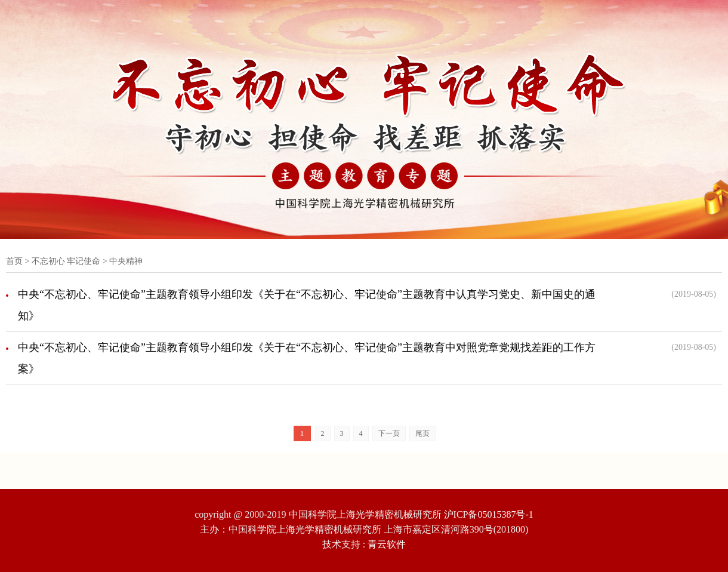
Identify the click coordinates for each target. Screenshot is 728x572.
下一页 (389, 433)
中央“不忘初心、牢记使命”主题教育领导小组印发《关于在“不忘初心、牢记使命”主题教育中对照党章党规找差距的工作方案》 (307, 358)
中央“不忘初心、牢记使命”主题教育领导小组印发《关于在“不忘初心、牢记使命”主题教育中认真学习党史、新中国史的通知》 (307, 305)
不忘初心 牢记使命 (66, 261)
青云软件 (387, 544)
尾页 (422, 433)
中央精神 (126, 261)
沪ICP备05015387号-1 (489, 514)
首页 (14, 261)
